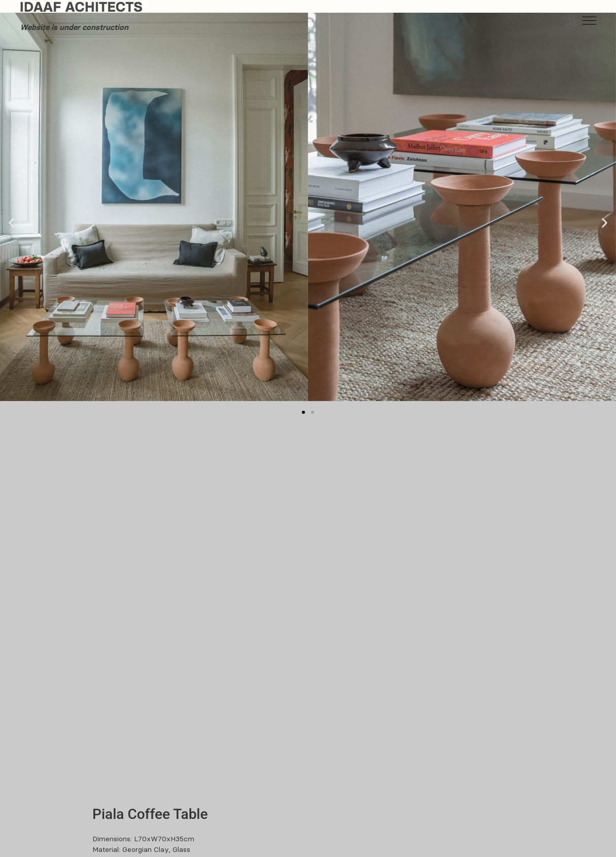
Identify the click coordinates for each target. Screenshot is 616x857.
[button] (11, 223)
